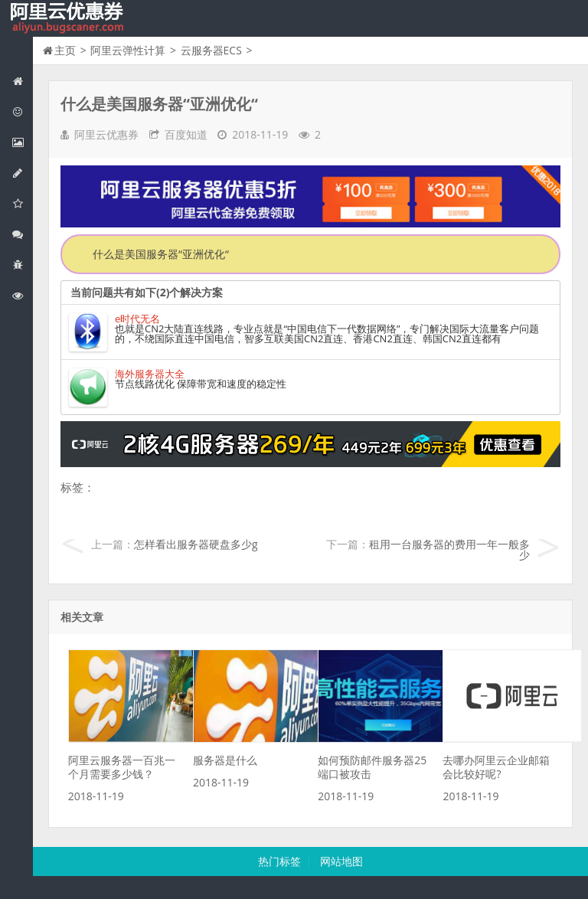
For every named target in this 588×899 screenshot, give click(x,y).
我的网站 (69, 18)
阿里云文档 (22, 295)
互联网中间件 (22, 265)
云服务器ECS (211, 50)
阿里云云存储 (22, 203)
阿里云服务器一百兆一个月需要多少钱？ (122, 767)
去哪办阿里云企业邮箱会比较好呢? (496, 767)
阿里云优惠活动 (22, 111)
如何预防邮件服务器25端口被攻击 (372, 767)
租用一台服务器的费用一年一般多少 (449, 549)
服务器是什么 (225, 760)
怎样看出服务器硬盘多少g (196, 544)
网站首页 (22, 81)
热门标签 (279, 861)
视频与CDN (22, 234)
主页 (65, 50)
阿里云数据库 (22, 173)
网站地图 (341, 861)
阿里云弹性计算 (22, 142)
